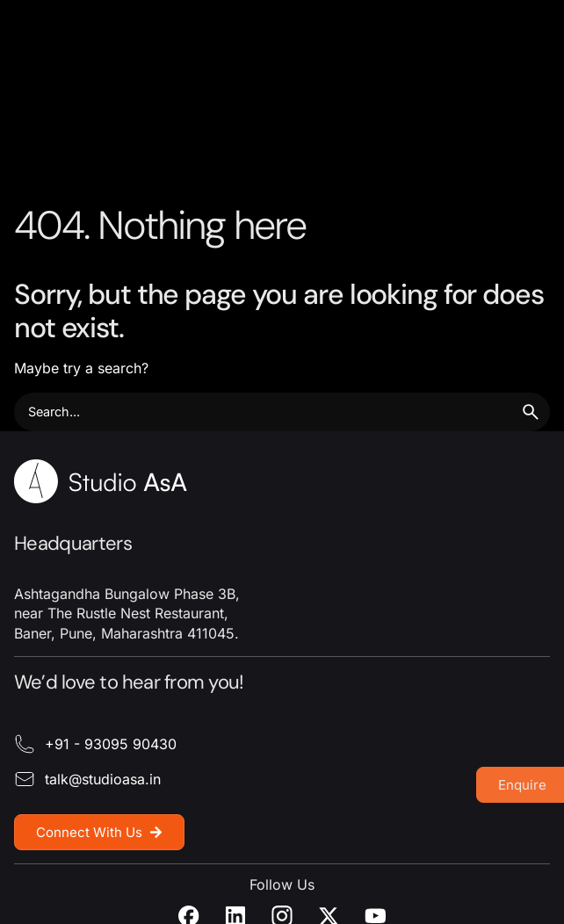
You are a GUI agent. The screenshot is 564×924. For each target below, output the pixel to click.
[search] (531, 412)
